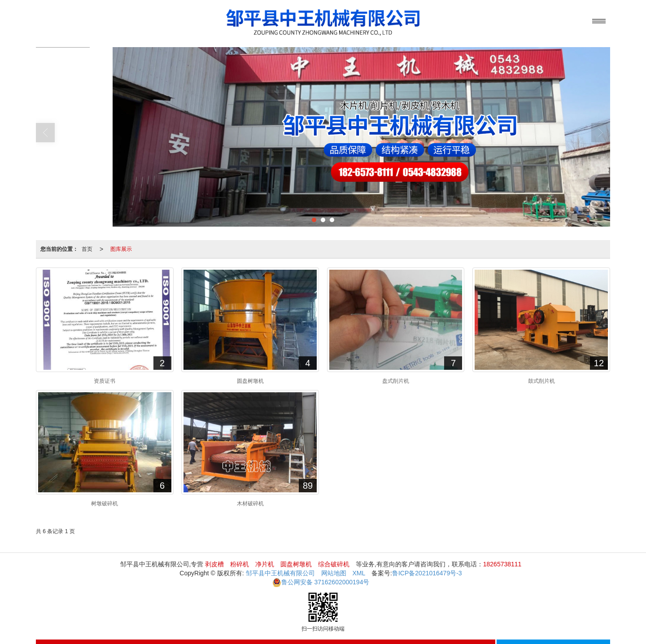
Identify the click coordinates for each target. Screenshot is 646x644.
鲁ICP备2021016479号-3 (427, 573)
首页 (87, 249)
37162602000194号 (321, 582)
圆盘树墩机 (296, 564)
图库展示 (121, 249)
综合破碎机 (334, 564)
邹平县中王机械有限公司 (280, 573)
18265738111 (502, 564)
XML (359, 573)
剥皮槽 (214, 564)
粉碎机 (240, 564)
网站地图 (334, 573)
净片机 (265, 564)
